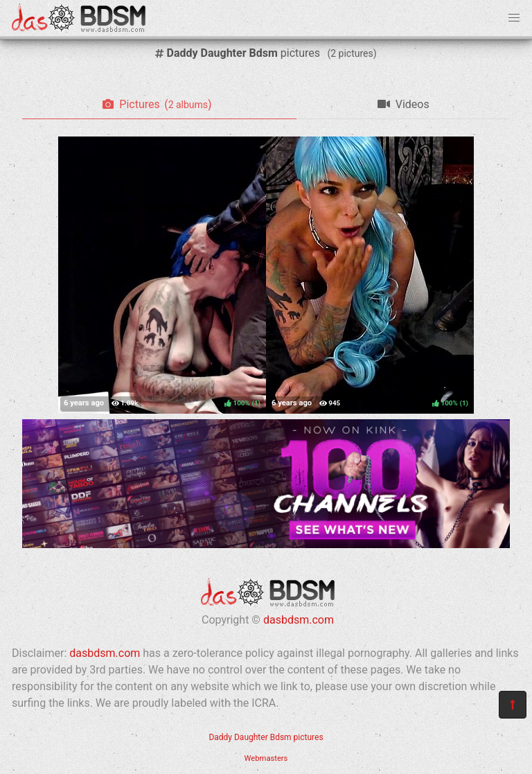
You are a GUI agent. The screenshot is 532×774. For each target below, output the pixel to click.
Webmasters (266, 758)
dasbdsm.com (299, 620)
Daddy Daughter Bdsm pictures (266, 737)
